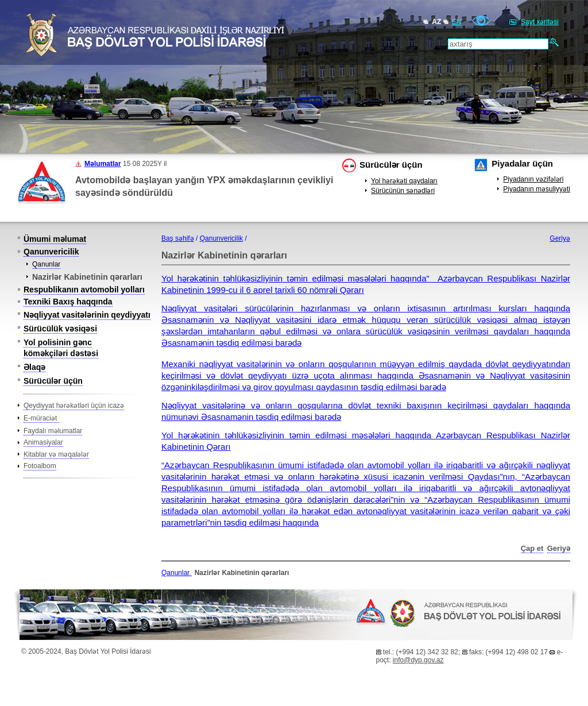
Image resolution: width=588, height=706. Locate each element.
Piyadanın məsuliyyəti (537, 189)
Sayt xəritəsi (540, 22)
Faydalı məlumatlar (53, 431)
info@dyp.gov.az (418, 660)
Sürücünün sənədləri (403, 191)
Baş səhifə (178, 238)
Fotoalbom (40, 466)
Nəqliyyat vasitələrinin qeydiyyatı (87, 315)
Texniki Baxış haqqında (68, 302)
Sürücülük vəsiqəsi (60, 329)
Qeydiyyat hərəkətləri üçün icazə (74, 406)
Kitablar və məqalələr (56, 454)
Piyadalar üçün (522, 163)
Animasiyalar (43, 442)
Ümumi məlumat (55, 239)
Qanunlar (46, 264)
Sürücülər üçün (391, 165)
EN (457, 22)
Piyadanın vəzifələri (533, 179)
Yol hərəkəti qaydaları (404, 181)
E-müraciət (41, 418)
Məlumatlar (103, 164)
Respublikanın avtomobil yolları (84, 290)
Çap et (532, 548)
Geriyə (560, 238)
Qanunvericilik (51, 252)
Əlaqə (34, 367)
